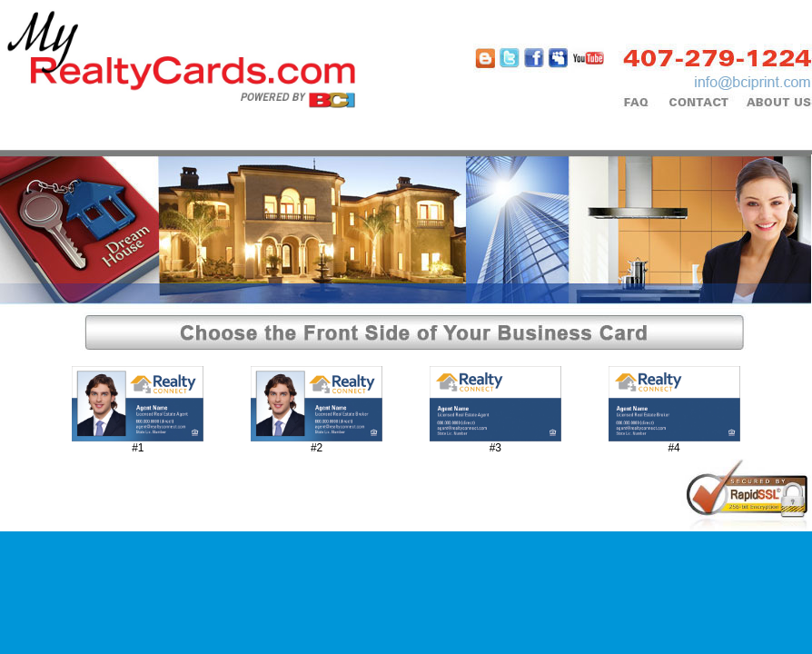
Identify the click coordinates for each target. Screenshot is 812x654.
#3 (495, 448)
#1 (138, 448)
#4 (673, 448)
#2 (317, 448)
